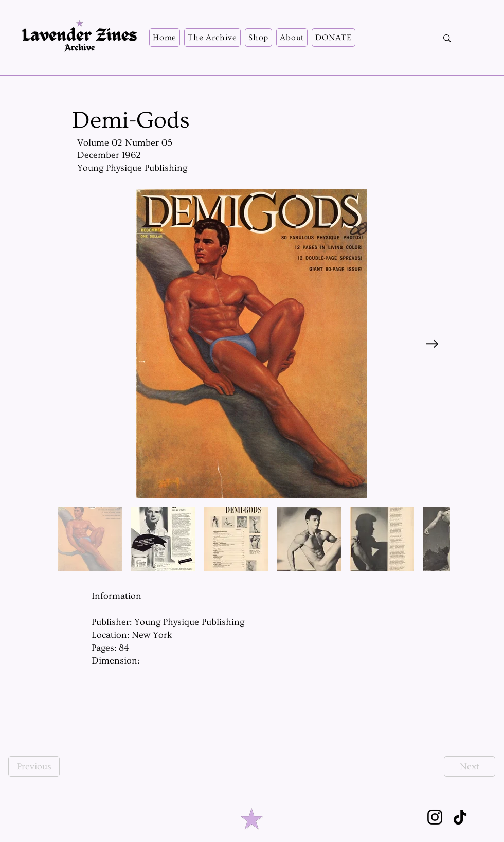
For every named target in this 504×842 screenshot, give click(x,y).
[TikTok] (460, 817)
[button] (212, 38)
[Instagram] (435, 817)
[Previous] (34, 766)
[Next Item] (432, 344)
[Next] (470, 766)
